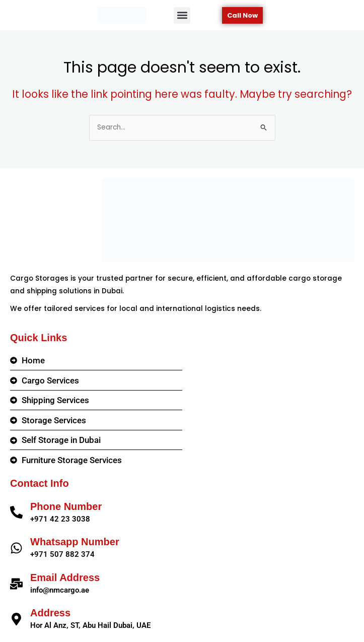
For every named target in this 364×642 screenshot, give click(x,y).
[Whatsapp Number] (16, 548)
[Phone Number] (16, 512)
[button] (182, 15)
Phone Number (66, 506)
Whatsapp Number (75, 542)
